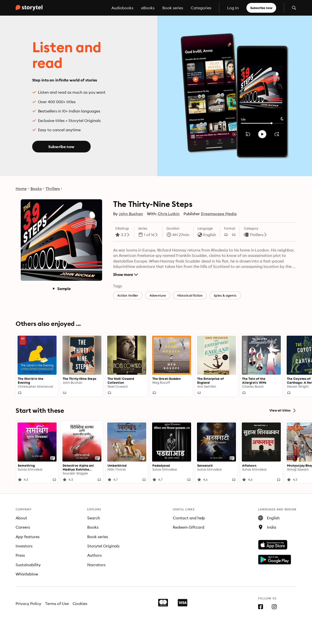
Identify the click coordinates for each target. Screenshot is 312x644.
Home (21, 189)
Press (20, 555)
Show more (126, 274)
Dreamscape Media (219, 214)
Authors (94, 555)
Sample (61, 289)
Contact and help (189, 518)
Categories (201, 8)
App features (28, 537)
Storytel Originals (103, 546)
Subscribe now (261, 8)
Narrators (96, 565)
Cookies (80, 604)
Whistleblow (27, 574)
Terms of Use (57, 604)
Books (36, 189)
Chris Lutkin (169, 214)
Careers (23, 527)
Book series (173, 8)
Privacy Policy (28, 604)
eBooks (148, 8)
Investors (24, 546)
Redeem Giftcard (189, 527)
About (21, 518)
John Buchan (131, 214)
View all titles (283, 411)
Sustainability (28, 565)
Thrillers (53, 189)
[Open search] (294, 8)
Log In (233, 8)
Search (94, 518)
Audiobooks (122, 8)
